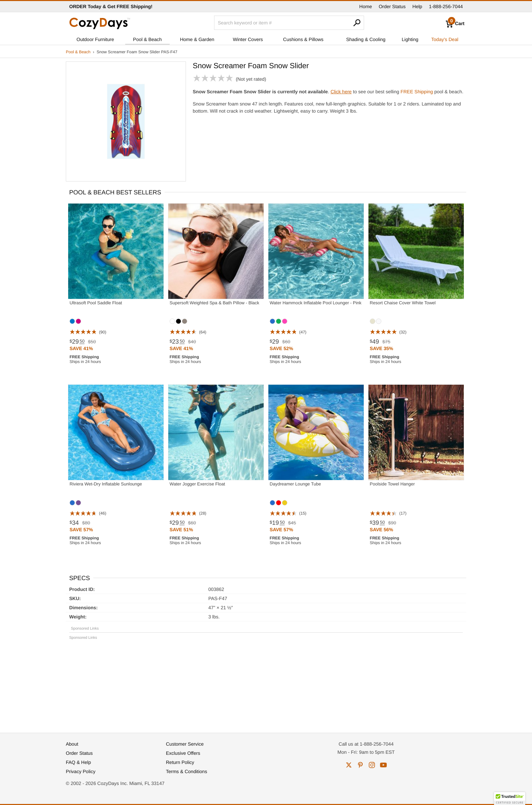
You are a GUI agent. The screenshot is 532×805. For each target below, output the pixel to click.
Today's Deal (445, 39)
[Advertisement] (266, 683)
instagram (372, 765)
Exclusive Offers (183, 753)
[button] (510, 799)
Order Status (392, 6)
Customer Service (185, 744)
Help (417, 6)
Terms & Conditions (186, 771)
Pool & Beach (147, 39)
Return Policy (180, 762)
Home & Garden (197, 39)
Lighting (410, 39)
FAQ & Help (78, 762)
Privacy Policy (81, 771)
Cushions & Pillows (303, 39)
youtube (383, 765)
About (72, 744)
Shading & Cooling (366, 39)
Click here (341, 92)
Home (366, 6)
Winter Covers (248, 39)
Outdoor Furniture (96, 39)
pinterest (360, 765)
